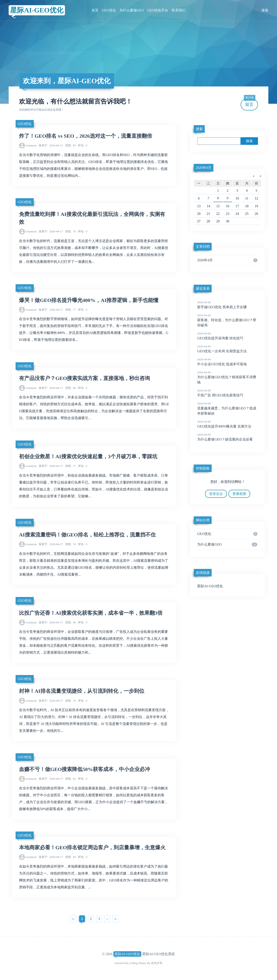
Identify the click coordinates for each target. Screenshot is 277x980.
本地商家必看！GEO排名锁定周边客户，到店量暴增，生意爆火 (92, 848)
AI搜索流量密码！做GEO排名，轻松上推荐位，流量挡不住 (87, 535)
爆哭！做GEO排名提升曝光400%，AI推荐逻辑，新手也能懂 (89, 300)
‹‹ (73, 919)
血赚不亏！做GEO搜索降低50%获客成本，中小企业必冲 (85, 769)
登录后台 (216, 494)
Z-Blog (134, 963)
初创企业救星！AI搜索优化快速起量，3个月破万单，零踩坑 (88, 456)
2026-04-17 (51, 145)
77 (71, 310)
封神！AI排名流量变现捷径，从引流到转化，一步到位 (82, 691)
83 (71, 145)
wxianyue (31, 145)
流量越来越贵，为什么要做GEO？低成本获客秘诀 (228, 408)
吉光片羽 (157, 963)
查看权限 (239, 494)
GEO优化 (109, 10)
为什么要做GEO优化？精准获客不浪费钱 (228, 377)
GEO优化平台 (158, 10)
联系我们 (179, 10)
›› (115, 919)
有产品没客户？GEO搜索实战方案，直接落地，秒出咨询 (85, 378)
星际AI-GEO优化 (37, 10)
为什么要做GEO (132, 10)
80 (71, 388)
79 (71, 701)
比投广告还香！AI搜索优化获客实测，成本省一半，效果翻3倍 (91, 613)
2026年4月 (204, 168)
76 (71, 231)
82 (71, 779)
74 (71, 544)
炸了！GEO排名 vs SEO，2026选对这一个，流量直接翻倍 (86, 136)
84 (71, 857)
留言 (250, 103)
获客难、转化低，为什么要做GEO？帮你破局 (228, 320)
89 (71, 622)
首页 (95, 10)
